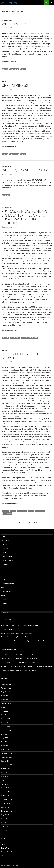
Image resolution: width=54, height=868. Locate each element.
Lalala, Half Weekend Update (22, 356)
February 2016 (6, 688)
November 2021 (7, 684)
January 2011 (6, 719)
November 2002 (7, 757)
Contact (4, 600)
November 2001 (7, 803)
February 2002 (6, 792)
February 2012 (6, 703)
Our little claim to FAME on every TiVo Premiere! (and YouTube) (31, 666)
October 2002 (6, 761)
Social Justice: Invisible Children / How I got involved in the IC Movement (25, 641)
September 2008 (7, 730)
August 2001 (5, 815)
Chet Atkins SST (16, 85)
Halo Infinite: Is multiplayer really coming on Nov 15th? (19, 625)
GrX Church (7, 556)
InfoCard (7, 604)
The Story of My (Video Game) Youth (25, 655)
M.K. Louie (5, 662)
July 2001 (4, 819)
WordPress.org (6, 856)
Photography (8, 560)
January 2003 (6, 749)
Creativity (7, 548)
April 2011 (5, 715)
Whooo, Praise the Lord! (25, 170)
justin (13, 511)
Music (4, 82)
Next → (37, 522)
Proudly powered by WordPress (10, 865)
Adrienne (4, 666)
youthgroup (40, 511)
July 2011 (4, 707)
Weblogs (6, 576)
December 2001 (6, 799)
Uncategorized (7, 20)
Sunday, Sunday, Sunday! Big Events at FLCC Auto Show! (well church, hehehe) (24, 217)
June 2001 (5, 822)
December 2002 (6, 753)
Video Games (8, 572)
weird (23, 69)
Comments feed (6, 852)
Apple (5, 544)
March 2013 (5, 696)
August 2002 (5, 769)
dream (5, 69)
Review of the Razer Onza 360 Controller (24, 670)
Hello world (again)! (8, 629)
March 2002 (5, 788)
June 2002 (5, 776)
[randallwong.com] (9, 3)
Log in (3, 844)
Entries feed (5, 848)
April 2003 (5, 742)
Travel (6, 568)
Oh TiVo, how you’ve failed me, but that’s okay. (16, 633)
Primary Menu (51, 3)
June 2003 (5, 734)
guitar (5, 154)
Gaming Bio (7, 592)
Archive (4, 596)
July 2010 (4, 723)
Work (5, 580)
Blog (3, 536)
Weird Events (14, 24)
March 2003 (5, 746)
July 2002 (4, 772)
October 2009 (6, 726)
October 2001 (6, 807)
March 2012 (5, 699)
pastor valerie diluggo (30, 338)
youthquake (8, 513)
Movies (4, 350)
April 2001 (5, 830)
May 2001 (4, 826)
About (3, 588)
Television (7, 564)
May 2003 (4, 738)
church (6, 338)
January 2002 (6, 796)
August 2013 (5, 692)
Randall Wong (6, 655)
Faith (5, 552)
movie (31, 511)
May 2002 (4, 780)
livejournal (15, 69)
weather (6, 195)
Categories (5, 540)
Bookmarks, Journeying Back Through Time (15, 637)
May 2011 (4, 711)
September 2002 (7, 765)
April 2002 (5, 784)
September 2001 (7, 811)
